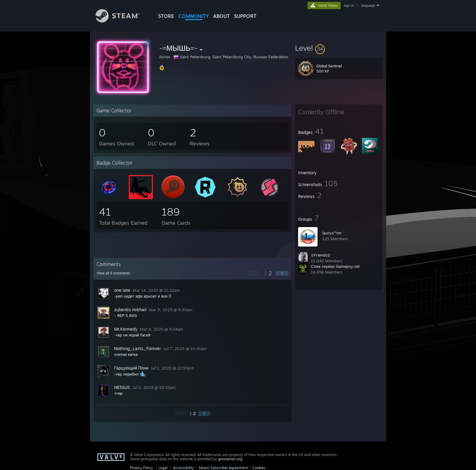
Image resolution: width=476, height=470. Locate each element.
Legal (163, 468)
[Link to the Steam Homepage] (122, 21)
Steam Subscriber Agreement (223, 468)
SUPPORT (245, 16)
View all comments (113, 273)
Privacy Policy (141, 468)
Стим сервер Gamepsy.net (335, 266)
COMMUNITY (194, 16)
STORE (166, 16)
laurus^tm (332, 233)
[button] (339, 48)
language (368, 5)
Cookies (259, 468)
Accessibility (184, 468)
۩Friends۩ (321, 255)
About (221, 16)
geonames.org (230, 459)
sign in (349, 5)
